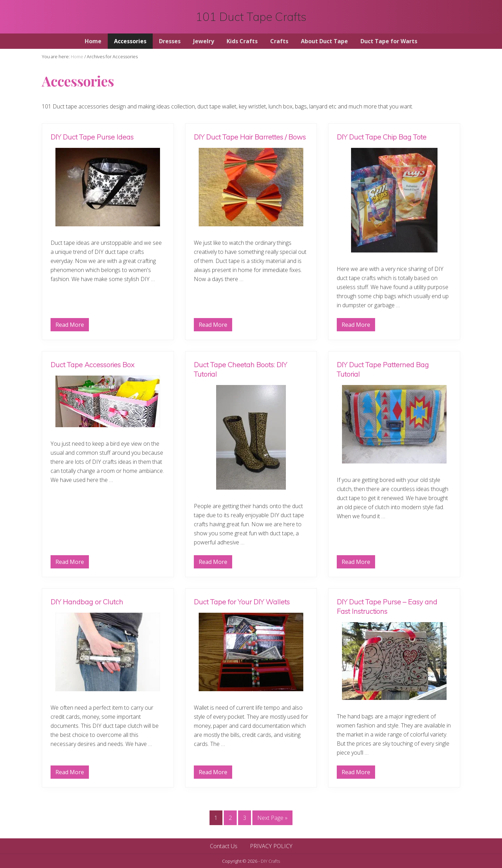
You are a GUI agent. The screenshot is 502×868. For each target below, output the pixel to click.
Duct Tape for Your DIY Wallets (242, 602)
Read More (70, 326)
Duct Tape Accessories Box (92, 365)
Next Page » (272, 819)
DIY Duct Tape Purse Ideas (92, 137)
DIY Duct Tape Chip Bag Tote (382, 137)
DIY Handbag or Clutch (87, 602)
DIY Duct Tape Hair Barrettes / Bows (250, 137)
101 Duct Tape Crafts (251, 17)
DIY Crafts (270, 861)
